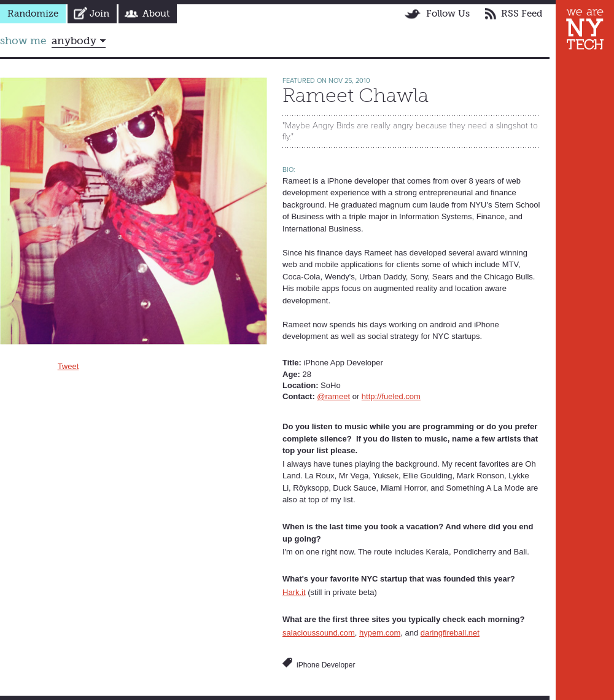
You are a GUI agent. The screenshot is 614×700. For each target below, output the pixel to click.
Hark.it (294, 592)
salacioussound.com (319, 633)
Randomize (33, 14)
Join (99, 14)
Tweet (68, 366)
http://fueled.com (391, 396)
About (156, 14)
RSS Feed (522, 14)
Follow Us (448, 14)
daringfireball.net (450, 633)
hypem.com (380, 633)
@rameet (333, 396)
